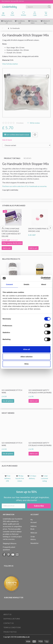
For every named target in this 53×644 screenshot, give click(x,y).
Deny (26, 364)
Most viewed (8, 413)
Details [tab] (27, 284)
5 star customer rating (45, 478)
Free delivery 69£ (7, 478)
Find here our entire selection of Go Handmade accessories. (25, 186)
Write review (35, 123)
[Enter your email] (13, 506)
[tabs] (46, 14)
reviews (20, 123)
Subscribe (39, 506)
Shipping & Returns (10, 543)
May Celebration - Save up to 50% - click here (13, 1)
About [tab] (44, 284)
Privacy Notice (10, 632)
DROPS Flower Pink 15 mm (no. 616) (38, 230)
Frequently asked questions (9, 548)
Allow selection (26, 357)
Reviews (27, 158)
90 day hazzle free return (20, 478)
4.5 (7, 23)
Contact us (9, 623)
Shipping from (7, 21)
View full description (10, 64)
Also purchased (10, 466)
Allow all (26, 349)
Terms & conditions (12, 627)
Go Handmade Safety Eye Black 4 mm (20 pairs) (40, 391)
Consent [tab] (9, 284)
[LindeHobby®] (10, 6)
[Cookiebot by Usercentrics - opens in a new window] (41, 278)
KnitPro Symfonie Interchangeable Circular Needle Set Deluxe (11, 232)
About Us (7, 614)
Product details (12, 158)
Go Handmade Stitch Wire (12, 391)
